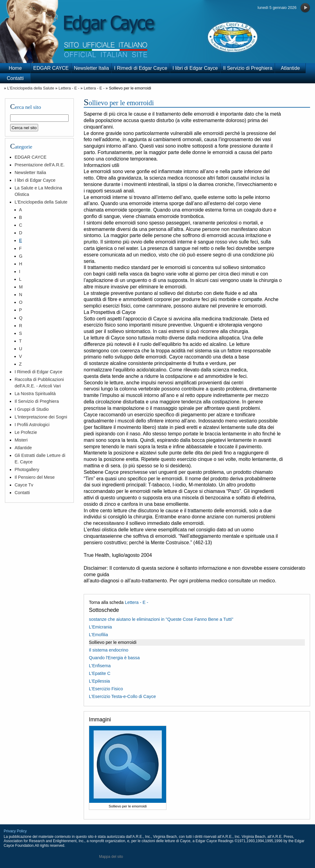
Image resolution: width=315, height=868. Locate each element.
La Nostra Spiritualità (35, 394)
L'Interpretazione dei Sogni (41, 417)
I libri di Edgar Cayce (195, 68)
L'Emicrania (100, 627)
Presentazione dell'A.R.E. (40, 165)
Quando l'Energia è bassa (114, 658)
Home (15, 68)
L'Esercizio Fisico (106, 689)
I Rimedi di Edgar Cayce (141, 68)
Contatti (15, 78)
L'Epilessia (99, 681)
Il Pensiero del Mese (34, 477)
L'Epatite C (100, 673)
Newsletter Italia (91, 68)
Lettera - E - (69, 88)
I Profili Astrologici (32, 425)
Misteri (21, 440)
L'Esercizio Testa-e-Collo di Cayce (122, 696)
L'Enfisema (100, 666)
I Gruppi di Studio (32, 409)
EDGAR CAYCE (51, 68)
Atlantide (290, 68)
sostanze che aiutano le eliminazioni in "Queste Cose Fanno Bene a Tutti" (161, 619)
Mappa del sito (111, 857)
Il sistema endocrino (109, 650)
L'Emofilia (98, 635)
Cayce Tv (24, 485)
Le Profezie (26, 432)
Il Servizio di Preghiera (248, 68)
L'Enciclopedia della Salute (31, 88)
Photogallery (27, 470)
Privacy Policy (15, 831)
